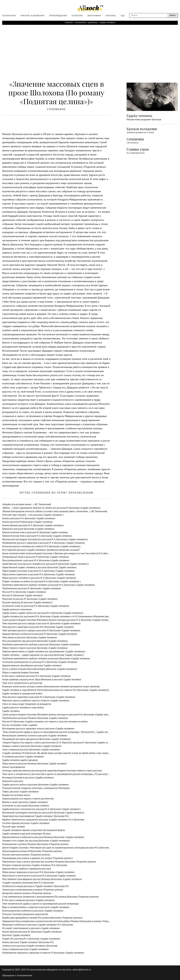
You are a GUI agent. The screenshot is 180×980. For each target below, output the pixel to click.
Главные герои (138, 149)
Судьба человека (107, 23)
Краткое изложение (142, 129)
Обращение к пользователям (17, 976)
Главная (69, 23)
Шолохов (93, 23)
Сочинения (80, 23)
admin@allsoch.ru (82, 970)
